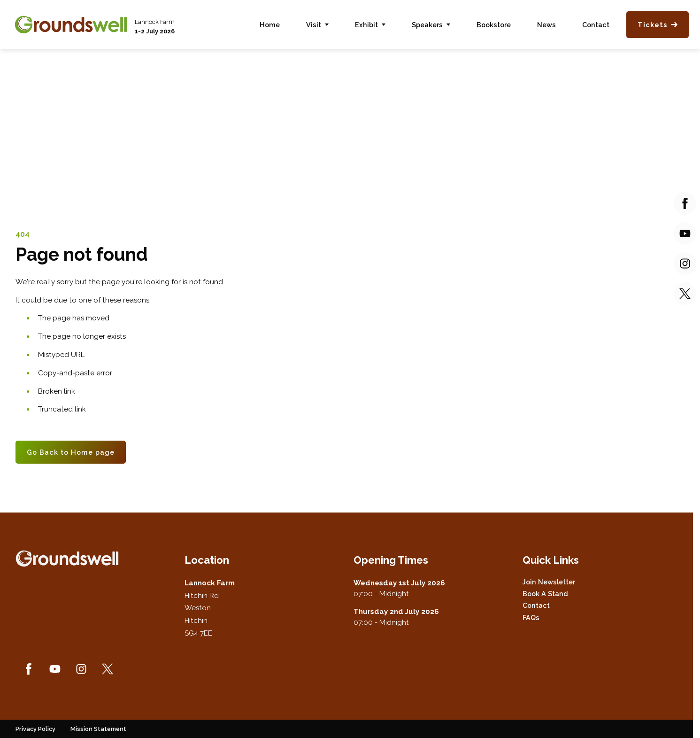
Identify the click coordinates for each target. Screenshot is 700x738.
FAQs (531, 618)
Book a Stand (545, 594)
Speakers (427, 25)
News (546, 25)
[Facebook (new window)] (29, 669)
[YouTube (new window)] (55, 669)
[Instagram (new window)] (81, 669)
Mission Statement (98, 729)
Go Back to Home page (71, 452)
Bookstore (494, 25)
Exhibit (366, 25)
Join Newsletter (549, 582)
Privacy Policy (35, 729)
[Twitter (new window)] (108, 669)
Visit (314, 25)
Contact (596, 25)
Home (270, 25)
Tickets (658, 25)
